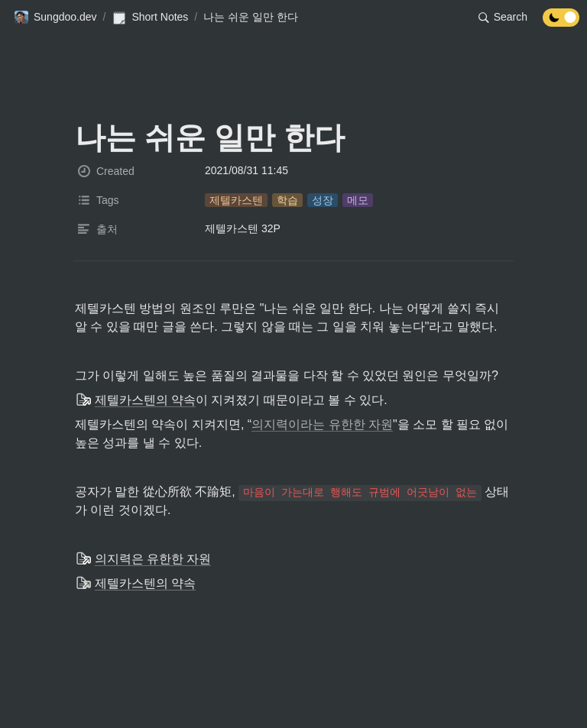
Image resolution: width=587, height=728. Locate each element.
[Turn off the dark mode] (561, 23)
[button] (55, 18)
